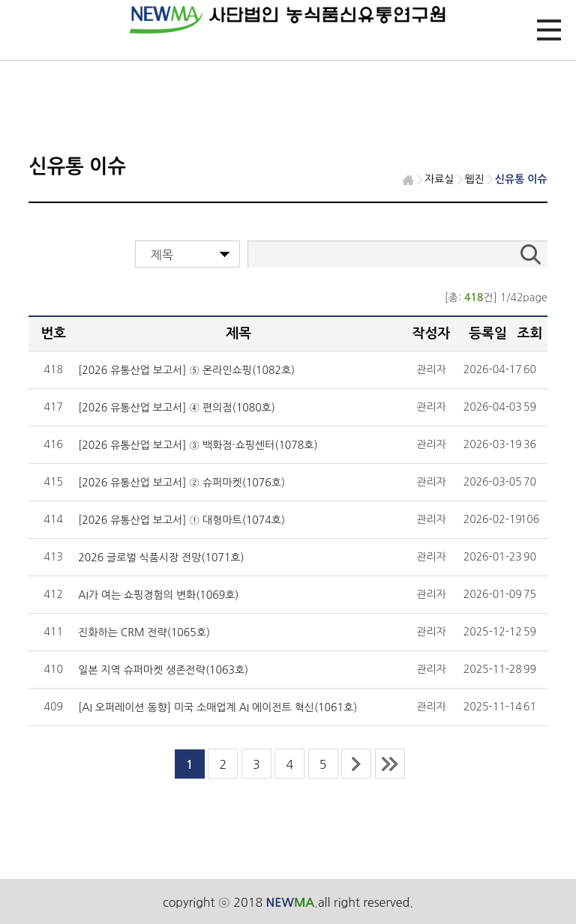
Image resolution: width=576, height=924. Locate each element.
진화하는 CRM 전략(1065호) (144, 632)
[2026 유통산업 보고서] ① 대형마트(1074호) (181, 520)
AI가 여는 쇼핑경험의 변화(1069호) (158, 595)
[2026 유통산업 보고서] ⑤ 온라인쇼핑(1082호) (186, 370)
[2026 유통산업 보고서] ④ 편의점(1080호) (177, 408)
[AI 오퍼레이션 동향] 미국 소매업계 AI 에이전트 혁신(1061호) (217, 707)
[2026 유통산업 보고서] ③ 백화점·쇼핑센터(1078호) (198, 445)
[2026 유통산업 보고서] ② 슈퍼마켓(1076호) (181, 483)
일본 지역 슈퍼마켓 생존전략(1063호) (163, 670)
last (390, 764)
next (356, 764)
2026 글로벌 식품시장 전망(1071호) (161, 558)
